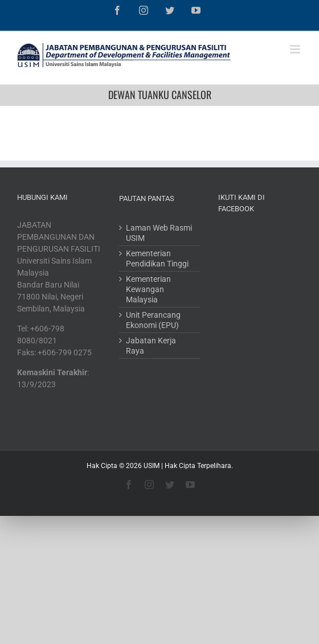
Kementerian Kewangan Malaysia (148, 289)
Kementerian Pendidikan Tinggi (157, 259)
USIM (152, 466)
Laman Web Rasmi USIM (159, 233)
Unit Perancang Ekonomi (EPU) (153, 320)
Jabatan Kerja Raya (151, 346)
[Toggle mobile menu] (296, 49)
